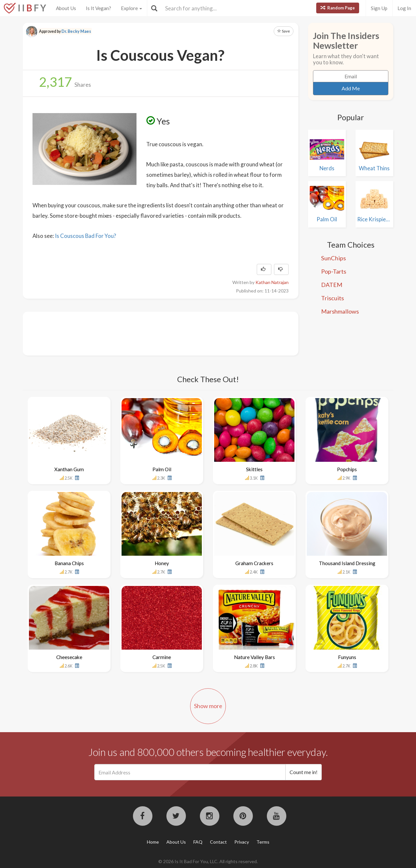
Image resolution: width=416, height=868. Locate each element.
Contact (218, 842)
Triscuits (332, 298)
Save (284, 31)
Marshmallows (340, 311)
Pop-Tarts (334, 271)
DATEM (332, 285)
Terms (263, 842)
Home (153, 842)
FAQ (198, 842)
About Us (66, 8)
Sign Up (379, 8)
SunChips (333, 258)
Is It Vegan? (98, 8)
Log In (404, 8)
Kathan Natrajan (272, 282)
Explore (131, 8)
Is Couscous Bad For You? (85, 236)
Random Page (338, 8)
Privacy (242, 842)
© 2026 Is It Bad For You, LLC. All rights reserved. (208, 861)
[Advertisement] (151, 333)
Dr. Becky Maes (76, 31)
